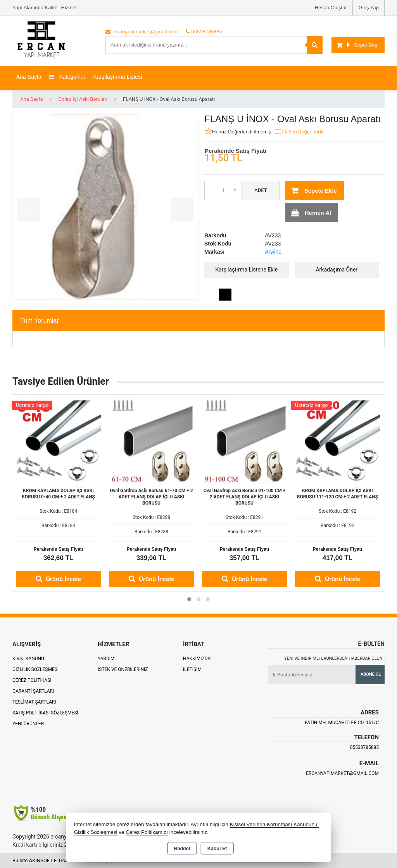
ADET (261, 190)
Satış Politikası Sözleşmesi (45, 713)
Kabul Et (217, 849)
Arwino (273, 252)
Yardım (106, 659)
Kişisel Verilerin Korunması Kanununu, (274, 824)
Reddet (182, 849)
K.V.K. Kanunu (28, 659)
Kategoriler (67, 77)
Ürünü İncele (58, 579)
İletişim (192, 669)
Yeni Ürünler (28, 724)
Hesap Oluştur (331, 8)
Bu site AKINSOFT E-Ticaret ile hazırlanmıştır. (63, 860)
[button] (189, 599)
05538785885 (364, 747)
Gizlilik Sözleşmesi (35, 669)
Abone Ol (371, 674)
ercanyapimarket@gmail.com (342, 773)
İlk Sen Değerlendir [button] (299, 132)
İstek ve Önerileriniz (123, 669)
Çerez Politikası (32, 680)
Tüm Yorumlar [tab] (40, 321)
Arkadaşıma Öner (337, 270)
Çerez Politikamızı (147, 832)
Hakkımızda (197, 659)
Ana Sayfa (29, 77)
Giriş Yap (369, 8)
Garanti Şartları (33, 691)
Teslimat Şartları (34, 702)
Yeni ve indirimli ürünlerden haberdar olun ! (334, 658)
